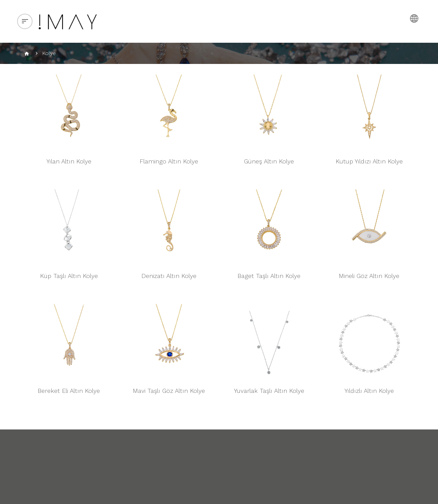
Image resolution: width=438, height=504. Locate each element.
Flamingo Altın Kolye (169, 161)
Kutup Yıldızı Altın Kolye (369, 161)
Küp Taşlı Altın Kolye (69, 276)
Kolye (49, 53)
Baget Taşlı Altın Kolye (269, 276)
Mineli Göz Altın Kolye (369, 276)
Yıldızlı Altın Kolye (369, 391)
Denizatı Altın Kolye (169, 276)
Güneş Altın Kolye (269, 161)
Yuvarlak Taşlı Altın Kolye (269, 391)
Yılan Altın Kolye (69, 161)
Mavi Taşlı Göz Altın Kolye (169, 391)
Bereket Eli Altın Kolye (69, 391)
